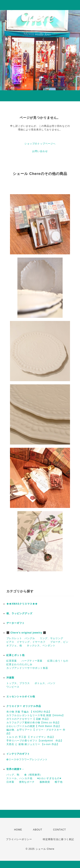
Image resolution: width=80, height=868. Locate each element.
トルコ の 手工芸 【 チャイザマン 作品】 (31, 737)
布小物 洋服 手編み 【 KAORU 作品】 (29, 712)
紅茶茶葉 (12, 661)
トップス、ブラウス (18, 683)
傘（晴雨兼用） (33, 775)
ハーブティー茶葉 (32, 661)
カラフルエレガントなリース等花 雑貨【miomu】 (36, 715)
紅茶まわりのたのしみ (19, 664)
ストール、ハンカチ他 (19, 778)
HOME (18, 830)
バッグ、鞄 (13, 775)
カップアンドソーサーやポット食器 (27, 668)
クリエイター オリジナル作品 (24, 706)
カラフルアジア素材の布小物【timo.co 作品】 (33, 723)
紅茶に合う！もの (58, 661)
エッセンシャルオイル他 (21, 696)
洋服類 (10, 678)
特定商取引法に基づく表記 (58, 839)
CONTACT (59, 830)
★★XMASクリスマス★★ (22, 604)
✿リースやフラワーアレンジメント (27, 759)
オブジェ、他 (14, 646)
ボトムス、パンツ (45, 683)
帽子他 (59, 782)
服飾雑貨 (45, 782)
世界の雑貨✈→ (15, 769)
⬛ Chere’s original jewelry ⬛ (26, 633)
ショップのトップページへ (40, 144)
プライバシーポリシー (19, 839)
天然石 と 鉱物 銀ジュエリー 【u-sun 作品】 (33, 744)
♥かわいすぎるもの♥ (49, 778)
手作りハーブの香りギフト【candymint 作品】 (35, 741)
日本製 (10, 782)
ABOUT (38, 830)
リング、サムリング (51, 638)
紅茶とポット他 (15, 655)
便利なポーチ (27, 782)
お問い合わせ (40, 151)
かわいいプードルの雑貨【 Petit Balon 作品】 (34, 726)
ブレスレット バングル (21, 638)
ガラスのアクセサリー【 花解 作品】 (28, 719)
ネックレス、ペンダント (41, 646)
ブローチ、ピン (59, 642)
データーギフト (15, 623)
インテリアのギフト (18, 754)
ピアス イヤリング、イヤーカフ (26, 642)
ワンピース (13, 687)
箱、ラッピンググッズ (19, 613)
